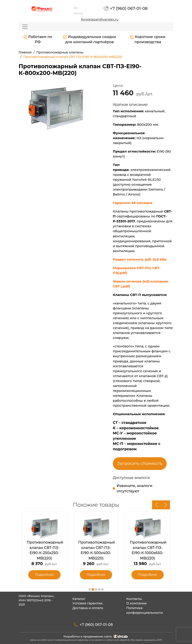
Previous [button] (157, 505)
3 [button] (96, 589)
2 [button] (93, 589)
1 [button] (90, 589)
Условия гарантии (87, 603)
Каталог (79, 599)
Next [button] (166, 505)
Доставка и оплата (88, 608)
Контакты (134, 599)
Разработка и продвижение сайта (96, 637)
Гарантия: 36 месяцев (133, 203)
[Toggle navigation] (25, 27)
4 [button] (99, 589)
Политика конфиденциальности (145, 610)
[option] (56, 108)
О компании (136, 603)
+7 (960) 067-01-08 (128, 9)
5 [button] (102, 589)
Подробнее (44, 575)
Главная (25, 52)
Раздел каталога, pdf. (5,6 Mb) (140, 259)
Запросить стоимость (140, 463)
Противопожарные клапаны (60, 52)
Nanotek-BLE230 (146, 180)
